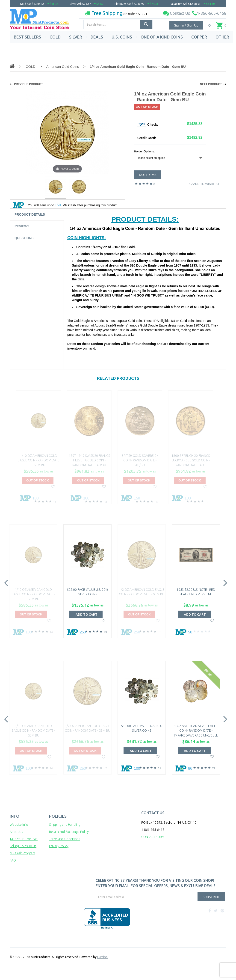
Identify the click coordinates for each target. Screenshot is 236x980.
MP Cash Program (22, 853)
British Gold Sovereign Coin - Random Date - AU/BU (140, 460)
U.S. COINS (122, 37)
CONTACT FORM (153, 837)
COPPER (199, 37)
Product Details (30, 214)
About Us (16, 832)
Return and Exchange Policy (69, 832)
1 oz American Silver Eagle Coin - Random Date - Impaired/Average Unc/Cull (196, 731)
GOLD (55, 37)
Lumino (102, 957)
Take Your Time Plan (24, 839)
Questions (24, 238)
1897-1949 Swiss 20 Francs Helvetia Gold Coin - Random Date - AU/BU (89, 460)
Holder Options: (144, 151)
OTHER (222, 37)
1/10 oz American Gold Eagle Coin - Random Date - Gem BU (39, 460)
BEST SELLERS (27, 37)
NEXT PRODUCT (211, 84)
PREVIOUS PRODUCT (28, 84)
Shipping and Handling (65, 825)
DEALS (97, 37)
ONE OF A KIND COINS (162, 37)
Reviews (22, 226)
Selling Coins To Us (23, 846)
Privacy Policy (59, 846)
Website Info (19, 825)
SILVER (76, 37)
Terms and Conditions (65, 839)
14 (55, 502)
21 (214, 768)
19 (105, 632)
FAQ (13, 860)
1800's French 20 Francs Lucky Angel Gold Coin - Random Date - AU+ (191, 460)
